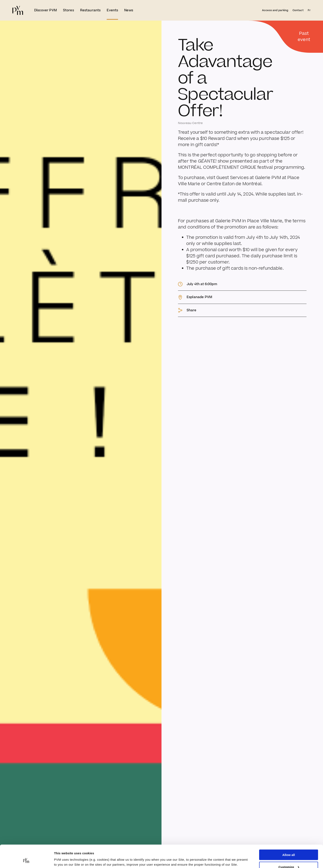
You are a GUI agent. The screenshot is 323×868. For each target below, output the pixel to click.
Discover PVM (46, 10)
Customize (289, 846)
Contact (298, 10)
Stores (68, 10)
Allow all (289, 833)
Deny (289, 858)
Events (112, 10)
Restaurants (90, 10)
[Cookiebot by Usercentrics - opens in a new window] (27, 860)
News (129, 10)
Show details (64, 855)
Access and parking (275, 10)
